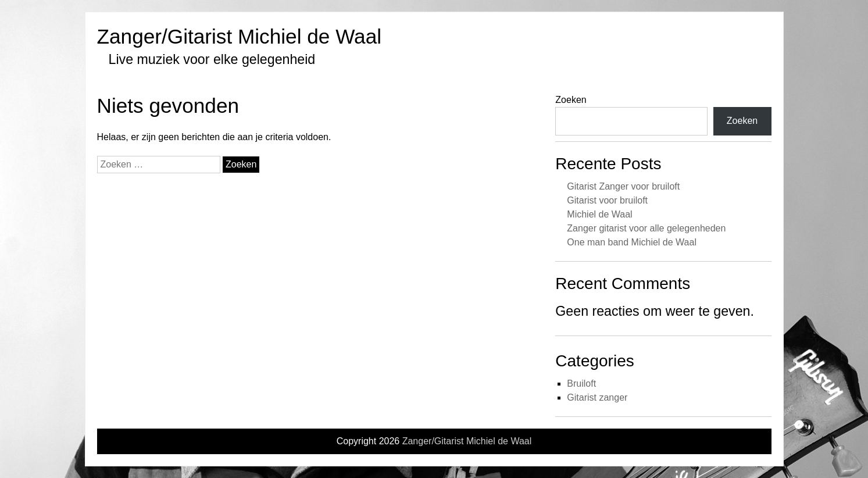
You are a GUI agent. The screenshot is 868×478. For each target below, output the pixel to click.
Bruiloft (581, 384)
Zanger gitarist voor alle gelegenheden (646, 228)
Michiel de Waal (599, 214)
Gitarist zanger (597, 397)
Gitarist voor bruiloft (607, 200)
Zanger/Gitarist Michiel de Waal (240, 36)
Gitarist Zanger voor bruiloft (623, 186)
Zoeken (571, 100)
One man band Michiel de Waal (632, 242)
